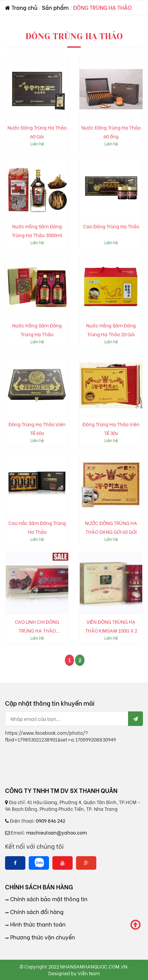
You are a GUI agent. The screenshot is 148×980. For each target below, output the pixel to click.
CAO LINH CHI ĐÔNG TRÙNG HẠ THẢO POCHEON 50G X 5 (37, 626)
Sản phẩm (55, 7)
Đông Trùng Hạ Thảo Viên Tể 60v (37, 428)
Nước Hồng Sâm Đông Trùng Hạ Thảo (37, 330)
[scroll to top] (135, 925)
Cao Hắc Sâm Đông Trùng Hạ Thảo (37, 527)
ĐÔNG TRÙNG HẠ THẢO (102, 7)
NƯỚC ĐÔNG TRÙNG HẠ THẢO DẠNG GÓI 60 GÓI (111, 527)
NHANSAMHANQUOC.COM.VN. (94, 966)
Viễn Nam (89, 973)
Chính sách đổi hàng (36, 912)
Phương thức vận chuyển (42, 937)
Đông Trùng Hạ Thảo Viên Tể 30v (111, 428)
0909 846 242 (51, 821)
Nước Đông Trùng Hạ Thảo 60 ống (111, 132)
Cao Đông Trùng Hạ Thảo (111, 226)
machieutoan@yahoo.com (56, 832)
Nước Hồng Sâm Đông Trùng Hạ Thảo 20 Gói (111, 330)
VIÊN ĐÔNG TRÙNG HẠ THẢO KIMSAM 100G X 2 (111, 626)
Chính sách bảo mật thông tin (48, 899)
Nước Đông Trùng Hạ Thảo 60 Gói (37, 132)
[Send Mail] (135, 719)
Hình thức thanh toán (37, 924)
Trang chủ (21, 7)
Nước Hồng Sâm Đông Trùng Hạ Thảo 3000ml (37, 231)
